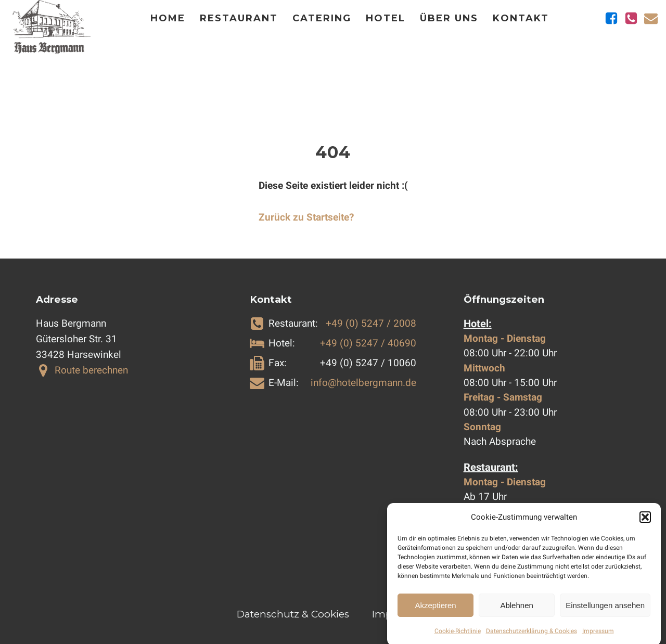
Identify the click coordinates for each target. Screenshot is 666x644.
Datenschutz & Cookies (293, 614)
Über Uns (449, 18)
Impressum (598, 637)
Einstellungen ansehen (605, 611)
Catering (322, 18)
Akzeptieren (435, 611)
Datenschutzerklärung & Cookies (531, 637)
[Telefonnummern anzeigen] (631, 18)
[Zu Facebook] (611, 18)
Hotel (386, 18)
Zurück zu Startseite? (306, 217)
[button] (645, 523)
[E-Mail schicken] (651, 18)
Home (168, 18)
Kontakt (521, 18)
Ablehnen (516, 611)
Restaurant (239, 18)
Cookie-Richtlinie (458, 637)
